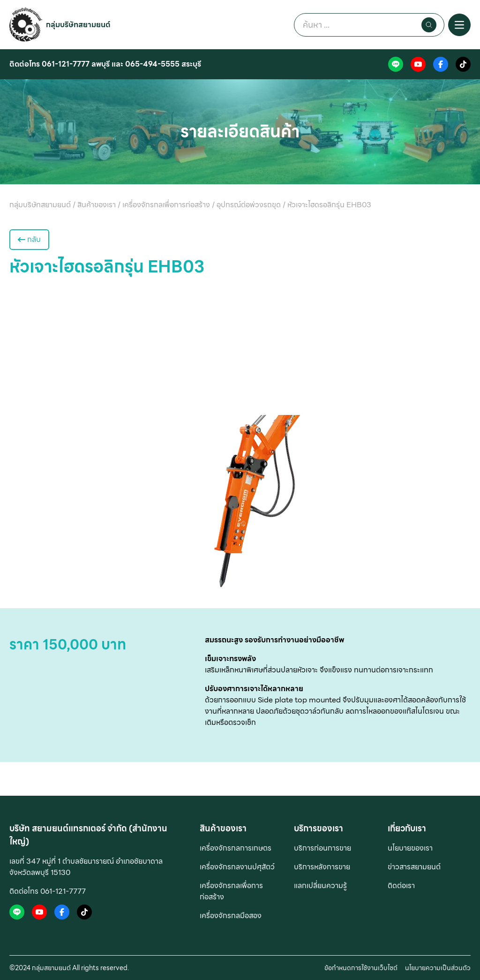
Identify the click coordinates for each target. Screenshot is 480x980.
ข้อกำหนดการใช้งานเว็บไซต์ (361, 968)
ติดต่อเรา (401, 886)
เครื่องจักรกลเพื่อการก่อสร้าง (231, 891)
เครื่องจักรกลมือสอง (231, 916)
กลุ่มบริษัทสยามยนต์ (78, 25)
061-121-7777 (66, 64)
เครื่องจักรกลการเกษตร (236, 848)
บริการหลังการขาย (322, 867)
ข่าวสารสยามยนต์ (414, 867)
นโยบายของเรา (410, 848)
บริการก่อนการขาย (322, 848)
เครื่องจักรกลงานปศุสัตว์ (237, 867)
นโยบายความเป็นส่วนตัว (438, 968)
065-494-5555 (152, 64)
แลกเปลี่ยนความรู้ (320, 886)
